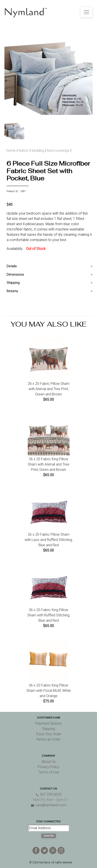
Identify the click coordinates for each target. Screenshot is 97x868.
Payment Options (48, 723)
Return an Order (48, 739)
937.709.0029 (48, 794)
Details (12, 266)
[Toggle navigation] (86, 12)
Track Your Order (48, 734)
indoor (24, 151)
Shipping (13, 283)
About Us (49, 762)
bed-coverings (58, 151)
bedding (38, 151)
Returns (12, 291)
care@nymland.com (49, 805)
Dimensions (15, 275)
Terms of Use (49, 772)
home (11, 151)
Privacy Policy (48, 767)
